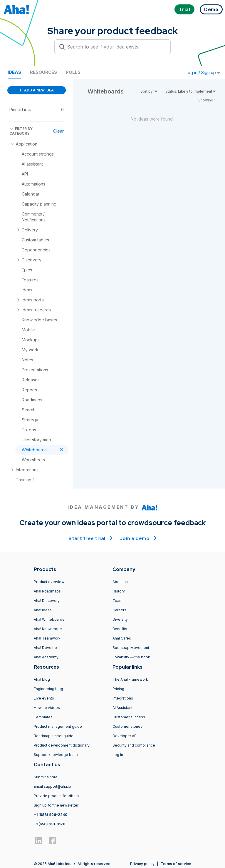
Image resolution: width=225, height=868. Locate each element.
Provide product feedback (57, 796)
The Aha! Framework (130, 679)
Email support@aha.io (52, 786)
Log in (118, 755)
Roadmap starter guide (54, 736)
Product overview (49, 582)
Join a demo (138, 538)
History (119, 591)
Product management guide (58, 726)
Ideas (14, 72)
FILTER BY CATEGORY (21, 131)
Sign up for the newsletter (56, 805)
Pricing (118, 689)
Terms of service (176, 864)
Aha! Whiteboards (49, 619)
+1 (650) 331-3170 (49, 824)
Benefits (120, 629)
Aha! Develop (45, 648)
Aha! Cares (122, 638)
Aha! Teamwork (47, 638)
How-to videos (47, 708)
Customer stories (127, 726)
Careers (119, 610)
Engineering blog (48, 689)
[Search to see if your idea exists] (115, 47)
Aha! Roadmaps (47, 591)
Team (117, 601)
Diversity (120, 619)
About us (120, 582)
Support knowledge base (56, 755)
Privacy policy (142, 864)
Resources (43, 72)
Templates (43, 717)
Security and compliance (134, 745)
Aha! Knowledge (48, 629)
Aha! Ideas (43, 610)
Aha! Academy (46, 657)
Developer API (125, 736)
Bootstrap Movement (131, 648)
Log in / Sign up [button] (203, 72)
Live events (44, 698)
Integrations (123, 698)
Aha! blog (42, 679)
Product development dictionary (62, 745)
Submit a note (46, 777)
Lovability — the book (131, 657)
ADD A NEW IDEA (36, 90)
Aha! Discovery (47, 601)
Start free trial (90, 538)
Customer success (129, 717)
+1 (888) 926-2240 (51, 815)
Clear (58, 131)
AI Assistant (122, 708)
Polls (73, 72)
